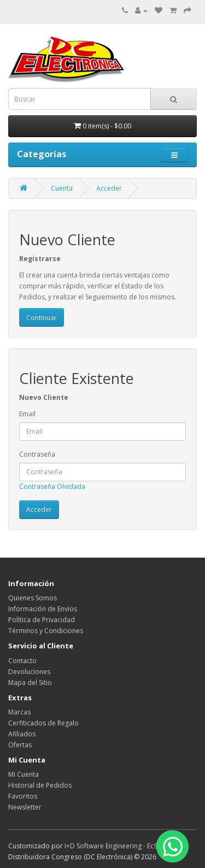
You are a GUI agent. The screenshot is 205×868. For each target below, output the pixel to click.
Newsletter (25, 807)
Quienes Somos (33, 598)
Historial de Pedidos (40, 785)
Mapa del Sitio (30, 683)
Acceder (109, 188)
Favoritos (23, 796)
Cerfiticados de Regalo (43, 723)
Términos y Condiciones (46, 631)
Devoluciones (29, 672)
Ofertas (20, 745)
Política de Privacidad (42, 620)
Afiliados (22, 734)
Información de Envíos (43, 609)
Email (27, 414)
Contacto (22, 661)
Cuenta (62, 188)
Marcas (19, 712)
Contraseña (37, 454)
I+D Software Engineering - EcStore (117, 846)
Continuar (42, 318)
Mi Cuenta (24, 774)
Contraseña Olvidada (52, 486)
